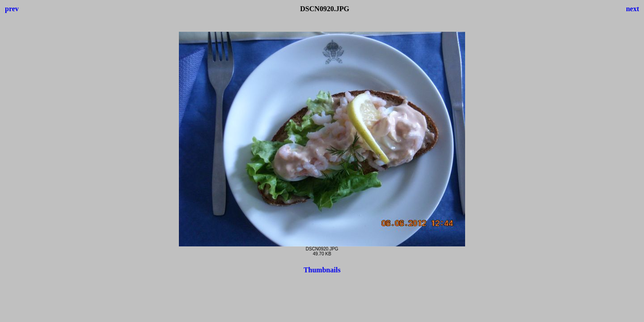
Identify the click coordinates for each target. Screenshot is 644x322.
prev (12, 9)
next (633, 9)
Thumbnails (322, 270)
